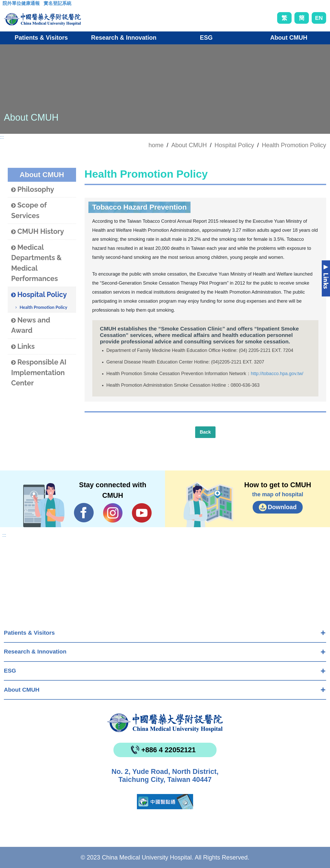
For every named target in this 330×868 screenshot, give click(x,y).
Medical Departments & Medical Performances (36, 263)
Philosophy (33, 190)
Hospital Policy (234, 145)
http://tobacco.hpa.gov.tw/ (277, 374)
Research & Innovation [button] (124, 38)
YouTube (142, 513)
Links (23, 347)
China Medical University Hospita (165, 723)
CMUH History (38, 232)
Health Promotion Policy (294, 145)
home (156, 145)
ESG (10, 671)
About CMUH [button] (289, 38)
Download (282, 507)
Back (205, 432)
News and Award (31, 325)
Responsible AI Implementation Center (39, 373)
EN (319, 18)
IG (113, 513)
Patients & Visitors (29, 633)
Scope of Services (29, 210)
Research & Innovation (35, 652)
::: (7, 5)
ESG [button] (206, 38)
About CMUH (22, 690)
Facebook (84, 513)
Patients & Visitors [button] (41, 38)
